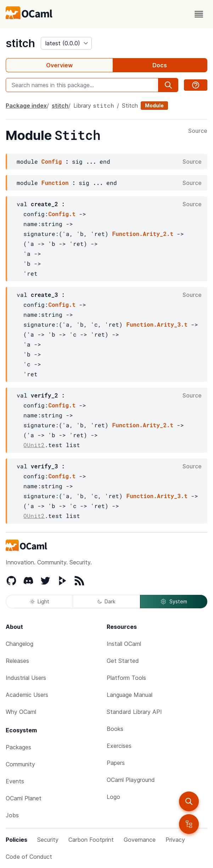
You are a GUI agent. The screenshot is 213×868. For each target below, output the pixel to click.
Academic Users (27, 695)
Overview (59, 65)
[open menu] (199, 14)
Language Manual (130, 695)
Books (115, 729)
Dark (106, 601)
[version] (66, 43)
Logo (113, 797)
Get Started (123, 661)
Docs (160, 65)
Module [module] (154, 105)
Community (20, 764)
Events (15, 781)
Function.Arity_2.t (143, 234)
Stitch (130, 106)
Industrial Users (26, 678)
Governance (140, 840)
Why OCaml (21, 712)
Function (55, 183)
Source (198, 131)
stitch (20, 43)
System (174, 602)
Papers (116, 763)
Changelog (19, 644)
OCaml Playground (131, 780)
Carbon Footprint (91, 840)
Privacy (175, 840)
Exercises (119, 746)
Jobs (12, 815)
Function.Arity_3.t (157, 324)
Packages (18, 747)
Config (52, 161)
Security (48, 840)
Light (40, 601)
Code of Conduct (29, 857)
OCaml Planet (24, 798)
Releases (17, 661)
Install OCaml (124, 644)
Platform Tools (126, 678)
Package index (26, 106)
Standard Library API (134, 712)
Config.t (62, 214)
